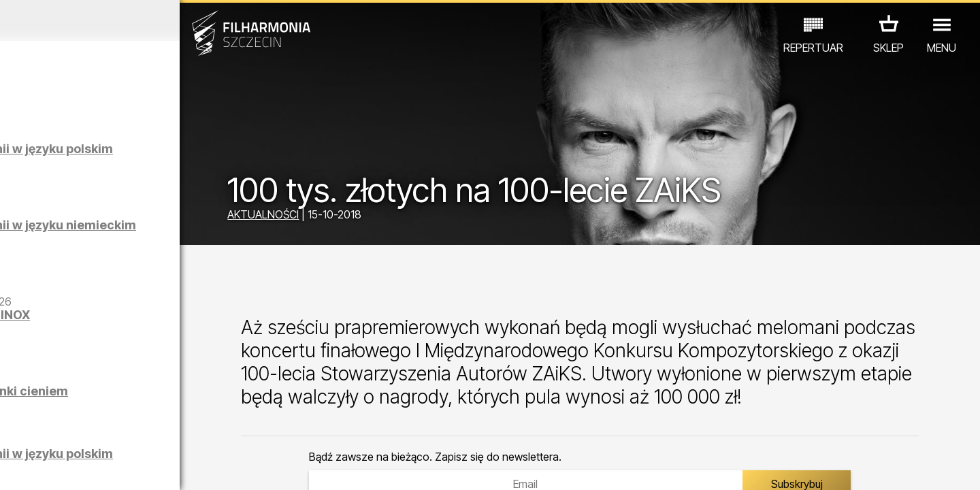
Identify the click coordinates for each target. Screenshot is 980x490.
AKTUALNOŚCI (334, 216)
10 (193, 467)
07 (134, 467)
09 (174, 467)
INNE (211, 430)
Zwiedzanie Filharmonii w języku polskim (158, 156)
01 (15, 467)
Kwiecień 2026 (127, 20)
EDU (106, 430)
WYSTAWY (158, 430)
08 (154, 467)
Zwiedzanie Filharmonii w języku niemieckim (158, 232)
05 (94, 467)
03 (55, 467)
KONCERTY (52, 430)
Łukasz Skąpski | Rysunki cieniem (155, 398)
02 (34, 467)
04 (75, 467)
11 (213, 467)
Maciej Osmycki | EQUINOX (161, 315)
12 (233, 467)
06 (114, 467)
